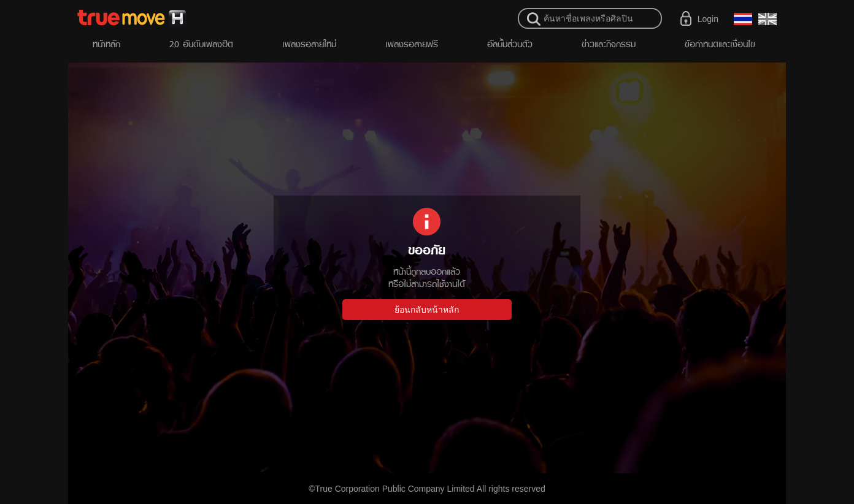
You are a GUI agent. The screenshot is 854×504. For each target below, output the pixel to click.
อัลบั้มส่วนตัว (510, 44)
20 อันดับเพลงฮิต (201, 44)
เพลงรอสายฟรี (412, 44)
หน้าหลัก (106, 44)
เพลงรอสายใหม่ (309, 44)
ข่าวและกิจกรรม (609, 44)
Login (708, 19)
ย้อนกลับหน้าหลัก (427, 310)
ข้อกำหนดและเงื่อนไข (720, 44)
